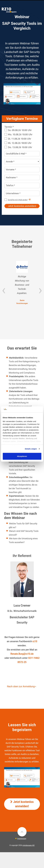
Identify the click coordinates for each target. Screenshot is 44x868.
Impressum (22, 839)
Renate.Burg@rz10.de (22, 654)
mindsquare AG (29, 845)
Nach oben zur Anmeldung (22, 686)
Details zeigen (31, 449)
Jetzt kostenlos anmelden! (22, 804)
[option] (22, 283)
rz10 (35, 641)
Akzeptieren (22, 456)
